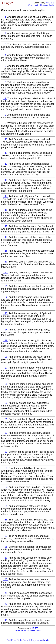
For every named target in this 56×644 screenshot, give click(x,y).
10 (5, 139)
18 (5, 251)
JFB (53, 3)
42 (5, 604)
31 (5, 433)
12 (5, 164)
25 (5, 341)
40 (5, 579)
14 (5, 196)
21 (5, 286)
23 (5, 313)
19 (5, 262)
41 (5, 593)
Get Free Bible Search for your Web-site (28, 640)
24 (5, 330)
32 (5, 452)
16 (5, 226)
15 (5, 210)
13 (5, 180)
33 (5, 468)
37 (5, 536)
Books (52, 5)
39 (5, 558)
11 (5, 153)
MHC (48, 3)
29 (5, 403)
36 (5, 520)
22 (5, 297)
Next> (36, 5)
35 (5, 506)
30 (5, 419)
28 (5, 384)
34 (5, 487)
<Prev (30, 5)
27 (5, 368)
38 (5, 547)
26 (5, 357)
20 (5, 273)
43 (5, 620)
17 (5, 237)
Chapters (44, 5)
